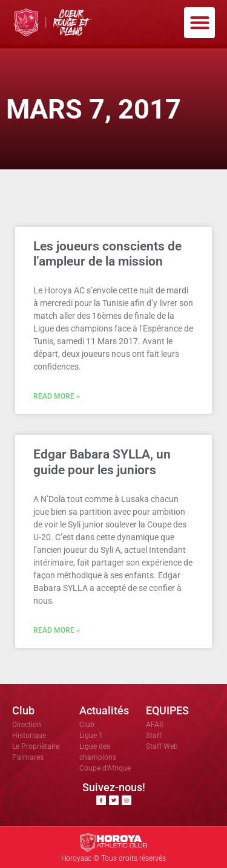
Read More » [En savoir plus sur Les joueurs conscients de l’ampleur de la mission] (57, 396)
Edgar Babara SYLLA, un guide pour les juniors (102, 462)
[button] (199, 23)
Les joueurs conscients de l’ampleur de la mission (107, 254)
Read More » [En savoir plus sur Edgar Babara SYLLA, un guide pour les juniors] (57, 630)
